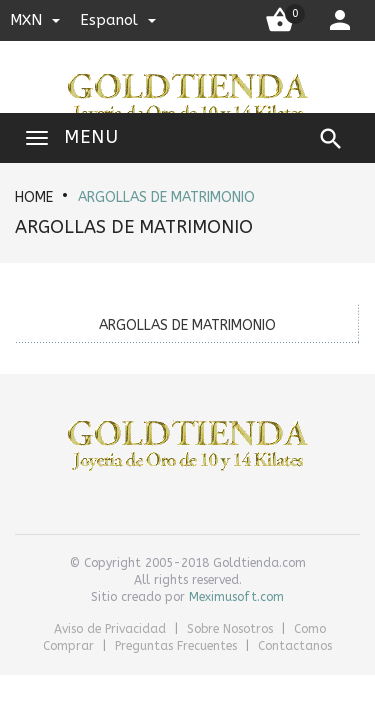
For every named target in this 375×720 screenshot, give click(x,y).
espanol (118, 20)
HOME (34, 197)
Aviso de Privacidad (112, 629)
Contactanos (295, 646)
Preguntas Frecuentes (178, 646)
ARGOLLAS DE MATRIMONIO (166, 197)
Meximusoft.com (236, 597)
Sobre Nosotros (232, 629)
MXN (35, 20)
